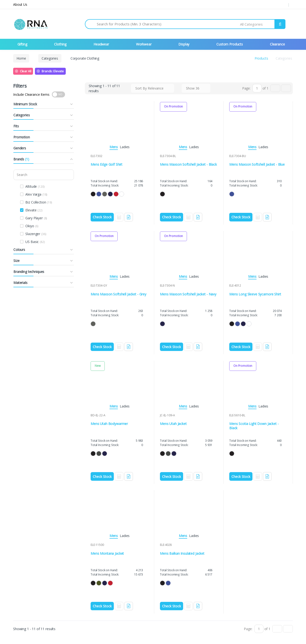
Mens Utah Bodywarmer (109, 423)
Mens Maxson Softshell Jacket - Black (188, 164)
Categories (50, 58)
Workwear (144, 44)
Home (21, 58)
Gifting (22, 44)
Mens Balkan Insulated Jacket (182, 552)
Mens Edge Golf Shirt (107, 164)
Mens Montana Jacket (107, 552)
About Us (20, 4)
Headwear (101, 44)
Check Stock (102, 217)
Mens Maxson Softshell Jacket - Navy (188, 294)
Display (184, 44)
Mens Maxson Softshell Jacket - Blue (257, 164)
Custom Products (230, 44)
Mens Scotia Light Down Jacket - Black (254, 425)
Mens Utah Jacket (173, 423)
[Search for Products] (169, 24)
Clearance (277, 44)
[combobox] (257, 24)
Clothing (60, 44)
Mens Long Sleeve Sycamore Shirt (255, 294)
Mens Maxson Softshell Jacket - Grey (118, 294)
